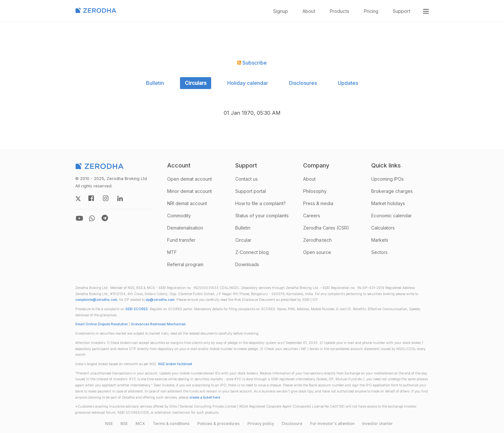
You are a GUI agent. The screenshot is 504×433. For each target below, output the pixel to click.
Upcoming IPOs (387, 179)
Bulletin (155, 83)
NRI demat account (187, 203)
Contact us (247, 179)
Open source (317, 252)
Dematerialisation (185, 228)
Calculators (383, 228)
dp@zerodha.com (160, 300)
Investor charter (378, 424)
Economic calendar (392, 216)
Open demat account (189, 179)
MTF (172, 252)
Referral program (185, 264)
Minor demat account (189, 191)
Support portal (251, 191)
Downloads (247, 264)
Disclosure (292, 424)
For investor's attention (332, 424)
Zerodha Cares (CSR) (326, 228)
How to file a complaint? (261, 203)
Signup (281, 11)
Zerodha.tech (317, 240)
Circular (243, 240)
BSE (124, 424)
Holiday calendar (248, 83)
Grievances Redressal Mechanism (158, 324)
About (309, 11)
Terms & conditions (171, 424)
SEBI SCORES (137, 309)
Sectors (379, 252)
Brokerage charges (392, 191)
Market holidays (388, 203)
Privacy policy (261, 424)
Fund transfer (181, 240)
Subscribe (252, 63)
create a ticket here (205, 397)
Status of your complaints (262, 216)
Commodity (179, 216)
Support (401, 11)
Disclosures (303, 83)
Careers (312, 216)
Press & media (318, 203)
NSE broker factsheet (175, 364)
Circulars (196, 83)
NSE (109, 424)
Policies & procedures (219, 424)
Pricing (371, 11)
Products (340, 11)
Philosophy (315, 191)
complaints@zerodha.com (96, 300)
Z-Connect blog (252, 252)
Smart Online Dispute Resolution (102, 324)
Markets (380, 240)
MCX (140, 424)
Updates (348, 83)
